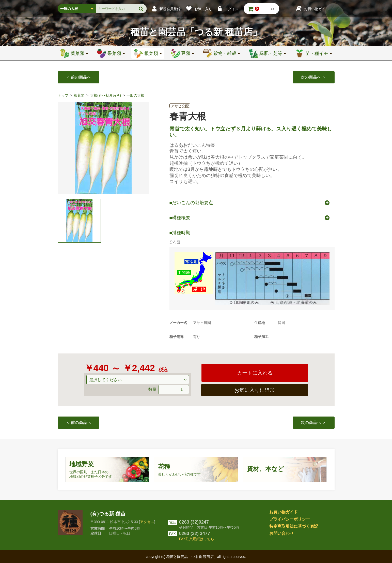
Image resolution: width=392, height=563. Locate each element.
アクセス (147, 522)
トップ (63, 95)
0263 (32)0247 (194, 522)
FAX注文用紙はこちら (197, 539)
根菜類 (79, 95)
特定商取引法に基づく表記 (294, 526)
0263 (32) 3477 (195, 534)
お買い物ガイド (284, 512)
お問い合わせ (281, 533)
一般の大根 (135, 95)
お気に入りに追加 (255, 390)
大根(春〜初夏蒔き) (106, 95)
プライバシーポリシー (290, 519)
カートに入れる (255, 373)
